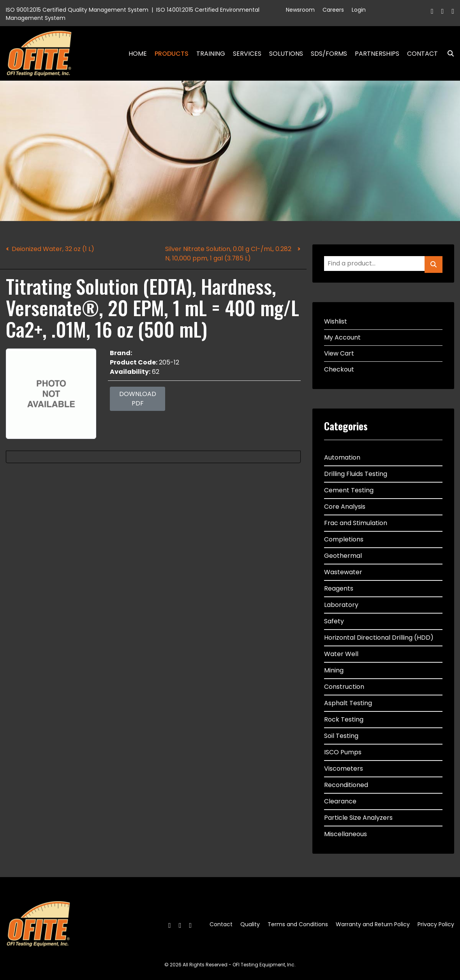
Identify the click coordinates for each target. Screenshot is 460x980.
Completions (344, 539)
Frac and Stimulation (356, 523)
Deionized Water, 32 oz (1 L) (53, 249)
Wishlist (336, 321)
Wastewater (343, 572)
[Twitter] (443, 11)
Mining (334, 670)
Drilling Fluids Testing (356, 474)
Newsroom (300, 10)
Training (211, 54)
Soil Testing (341, 736)
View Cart (339, 353)
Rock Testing (344, 719)
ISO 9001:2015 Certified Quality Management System (77, 10)
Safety (334, 621)
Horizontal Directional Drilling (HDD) (379, 638)
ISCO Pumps (343, 752)
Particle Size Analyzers (358, 818)
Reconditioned (346, 785)
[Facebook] (432, 11)
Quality (250, 924)
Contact (422, 54)
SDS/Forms (329, 54)
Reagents (339, 588)
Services (247, 54)
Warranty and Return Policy (373, 924)
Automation (342, 457)
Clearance (340, 801)
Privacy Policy (436, 924)
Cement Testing (349, 490)
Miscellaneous (345, 834)
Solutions (286, 54)
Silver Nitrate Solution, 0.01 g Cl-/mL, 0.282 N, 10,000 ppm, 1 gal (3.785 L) (228, 254)
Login (359, 10)
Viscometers (344, 769)
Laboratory (341, 605)
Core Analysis (345, 507)
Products (172, 54)
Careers (333, 10)
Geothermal (343, 556)
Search (448, 54)
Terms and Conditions (298, 924)
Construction (344, 687)
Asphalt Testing (348, 703)
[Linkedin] (453, 11)
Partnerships (377, 54)
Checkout (339, 369)
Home (138, 54)
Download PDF (138, 399)
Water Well (341, 654)
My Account (342, 337)
